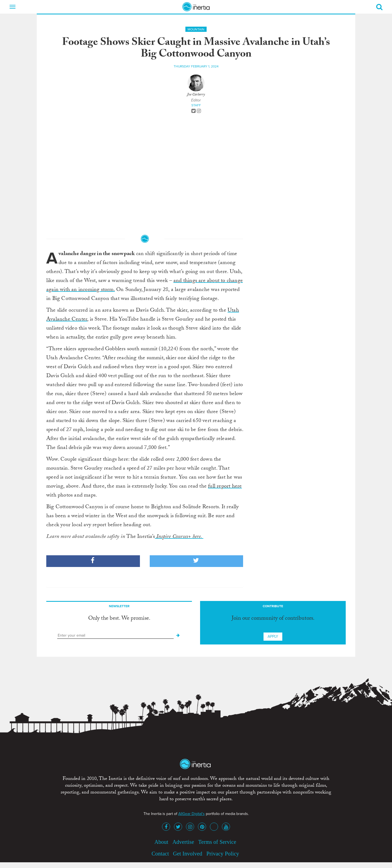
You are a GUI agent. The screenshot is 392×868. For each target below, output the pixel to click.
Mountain (196, 29)
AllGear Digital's (192, 814)
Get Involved (188, 854)
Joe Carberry (196, 95)
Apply (273, 636)
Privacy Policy (223, 854)
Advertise (183, 842)
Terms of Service (217, 842)
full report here (225, 487)
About (161, 842)
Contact (160, 854)
